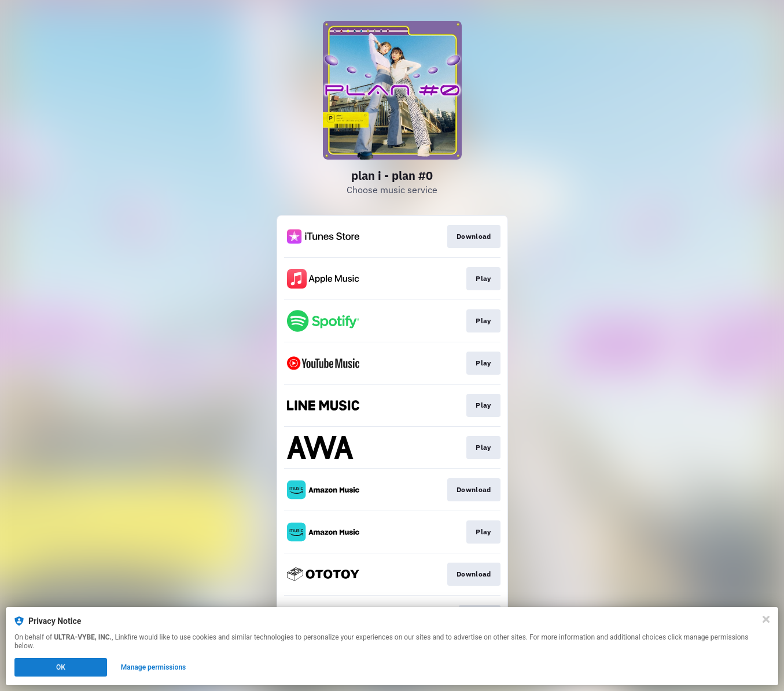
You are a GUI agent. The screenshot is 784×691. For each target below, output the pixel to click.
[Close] (766, 619)
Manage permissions (154, 667)
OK (61, 667)
